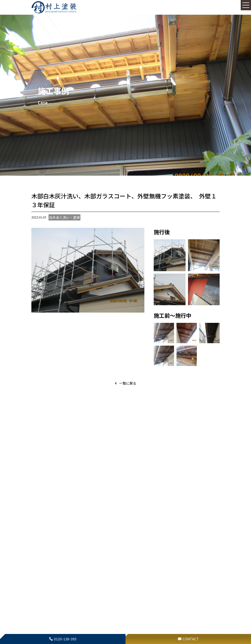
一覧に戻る (128, 383)
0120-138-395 (65, 639)
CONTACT (191, 639)
